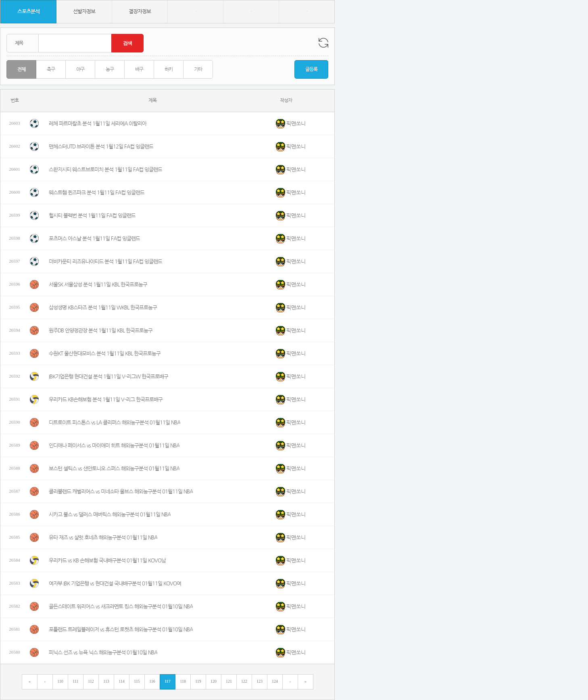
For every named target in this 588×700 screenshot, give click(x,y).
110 (60, 681)
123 (260, 681)
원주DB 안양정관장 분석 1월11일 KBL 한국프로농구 (101, 331)
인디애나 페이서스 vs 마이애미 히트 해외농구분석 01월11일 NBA (114, 446)
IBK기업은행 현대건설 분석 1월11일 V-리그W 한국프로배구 (108, 377)
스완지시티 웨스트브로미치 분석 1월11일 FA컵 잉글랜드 (105, 170)
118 (183, 681)
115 (137, 681)
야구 (80, 69)
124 (275, 681)
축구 (51, 69)
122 (244, 681)
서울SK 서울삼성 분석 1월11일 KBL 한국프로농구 (98, 285)
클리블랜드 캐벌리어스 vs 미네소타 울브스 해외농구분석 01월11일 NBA (121, 492)
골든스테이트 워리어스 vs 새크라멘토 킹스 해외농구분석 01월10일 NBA (121, 607)
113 (106, 681)
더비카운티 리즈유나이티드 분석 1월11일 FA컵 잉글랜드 (105, 262)
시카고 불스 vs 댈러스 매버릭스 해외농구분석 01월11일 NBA (110, 515)
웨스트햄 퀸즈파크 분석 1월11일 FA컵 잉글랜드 (97, 193)
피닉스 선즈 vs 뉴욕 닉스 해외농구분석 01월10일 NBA (103, 653)
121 (229, 681)
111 (75, 681)
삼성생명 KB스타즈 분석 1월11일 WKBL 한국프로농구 (103, 308)
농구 (110, 69)
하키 (169, 69)
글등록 (311, 69)
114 (122, 681)
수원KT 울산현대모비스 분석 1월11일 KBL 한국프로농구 (105, 354)
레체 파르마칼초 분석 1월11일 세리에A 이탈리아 (98, 124)
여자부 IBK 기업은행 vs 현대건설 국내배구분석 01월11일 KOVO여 (115, 584)
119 (198, 681)
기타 (198, 69)
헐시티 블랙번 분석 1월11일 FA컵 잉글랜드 (92, 216)
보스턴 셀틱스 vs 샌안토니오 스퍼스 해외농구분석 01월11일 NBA (114, 469)
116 (152, 681)
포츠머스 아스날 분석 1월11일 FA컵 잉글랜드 (94, 239)
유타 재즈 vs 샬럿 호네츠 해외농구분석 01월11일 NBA (103, 538)
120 (214, 681)
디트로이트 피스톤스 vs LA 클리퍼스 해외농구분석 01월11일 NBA (115, 423)
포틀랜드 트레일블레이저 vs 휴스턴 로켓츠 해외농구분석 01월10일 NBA (121, 630)
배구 (139, 69)
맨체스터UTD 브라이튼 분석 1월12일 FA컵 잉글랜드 (101, 147)
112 (91, 681)
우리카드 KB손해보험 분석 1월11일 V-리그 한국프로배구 (106, 400)
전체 (21, 69)
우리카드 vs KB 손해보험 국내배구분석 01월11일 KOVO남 (107, 561)
